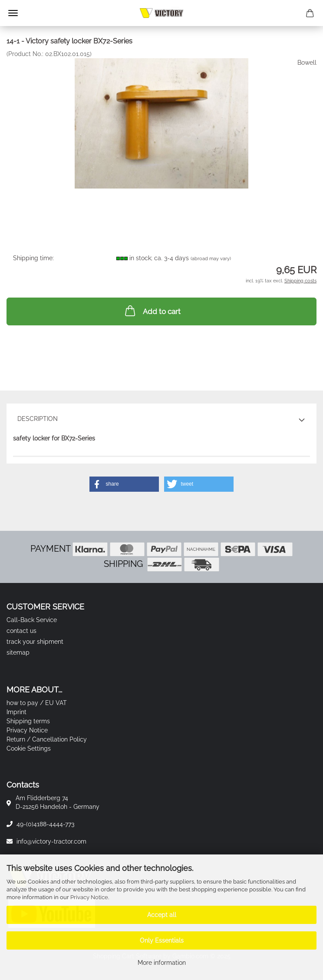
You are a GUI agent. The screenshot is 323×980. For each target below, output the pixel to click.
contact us (21, 631)
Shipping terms (28, 721)
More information (162, 963)
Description (38, 419)
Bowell (307, 63)
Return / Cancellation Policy (47, 739)
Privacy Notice (89, 897)
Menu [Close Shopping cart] (13, 13)
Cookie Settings (29, 748)
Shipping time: (33, 258)
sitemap (18, 652)
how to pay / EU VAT (37, 703)
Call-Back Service (32, 620)
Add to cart (152, 311)
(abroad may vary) (211, 259)
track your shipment (35, 642)
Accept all (162, 915)
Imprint (16, 712)
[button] (124, 484)
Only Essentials (162, 940)
